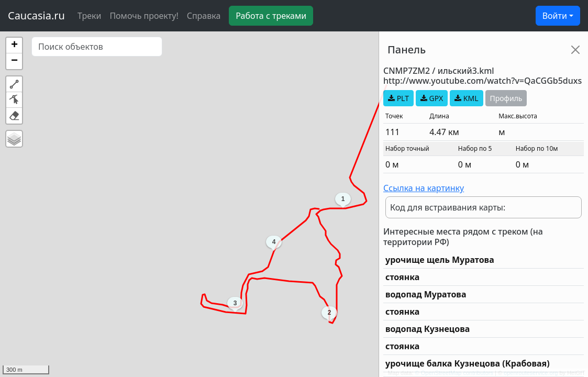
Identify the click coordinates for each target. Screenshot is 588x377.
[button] (14, 46)
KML (466, 98)
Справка (204, 16)
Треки (89, 16)
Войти (555, 16)
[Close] (575, 50)
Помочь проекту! (144, 16)
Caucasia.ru (36, 15)
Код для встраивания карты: (448, 207)
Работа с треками (271, 16)
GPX (432, 98)
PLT (398, 98)
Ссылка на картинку (424, 188)
